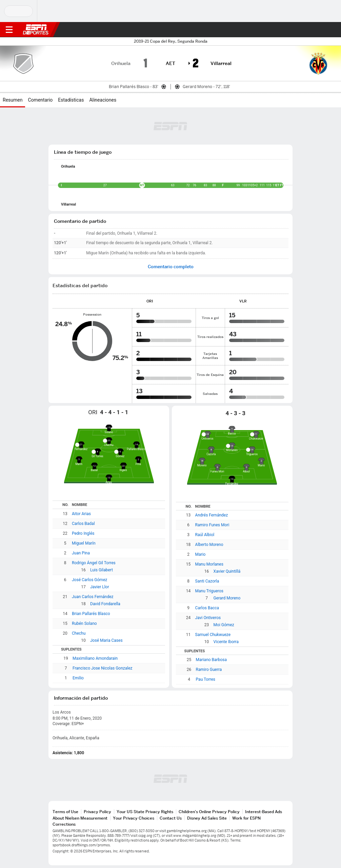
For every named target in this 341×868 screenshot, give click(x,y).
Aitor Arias (81, 514)
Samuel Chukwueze (213, 635)
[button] (322, 30)
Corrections (64, 824)
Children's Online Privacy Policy (209, 812)
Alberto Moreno (209, 545)
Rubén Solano (84, 623)
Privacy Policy (97, 812)
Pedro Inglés (83, 533)
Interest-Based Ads (264, 812)
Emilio (78, 678)
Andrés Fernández (212, 515)
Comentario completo (171, 267)
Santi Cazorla (207, 581)
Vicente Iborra (226, 642)
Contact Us (171, 818)
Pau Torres (206, 679)
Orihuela (68, 166)
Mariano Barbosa (211, 660)
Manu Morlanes (209, 564)
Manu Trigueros (209, 591)
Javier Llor (100, 587)
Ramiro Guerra (209, 670)
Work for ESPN (246, 818)
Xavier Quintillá (227, 571)
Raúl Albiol (205, 535)
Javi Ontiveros (208, 618)
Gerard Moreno (227, 598)
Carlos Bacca (207, 608)
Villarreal (68, 204)
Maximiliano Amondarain (95, 658)
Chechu (79, 633)
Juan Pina (81, 553)
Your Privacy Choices (134, 818)
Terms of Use (65, 812)
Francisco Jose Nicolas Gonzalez (103, 668)
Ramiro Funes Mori (212, 525)
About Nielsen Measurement (80, 818)
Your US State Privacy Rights (145, 812)
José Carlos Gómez (89, 580)
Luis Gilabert (102, 570)
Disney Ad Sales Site (207, 818)
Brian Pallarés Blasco (91, 614)
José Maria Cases (106, 640)
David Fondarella (105, 604)
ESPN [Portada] (36, 29)
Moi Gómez (224, 625)
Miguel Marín (84, 543)
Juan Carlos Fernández (93, 597)
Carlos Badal (83, 524)
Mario (200, 554)
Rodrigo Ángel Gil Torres (94, 563)
